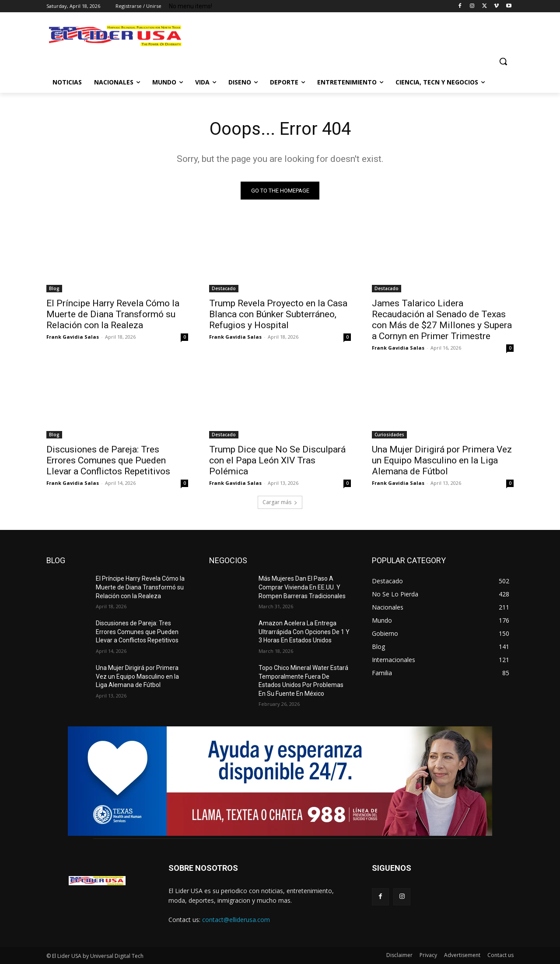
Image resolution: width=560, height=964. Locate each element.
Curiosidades (389, 435)
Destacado (224, 288)
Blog (54, 288)
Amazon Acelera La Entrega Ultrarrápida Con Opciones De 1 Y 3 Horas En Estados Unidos (304, 632)
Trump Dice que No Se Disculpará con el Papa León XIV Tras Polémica (277, 460)
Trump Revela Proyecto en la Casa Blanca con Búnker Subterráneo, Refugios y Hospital (278, 314)
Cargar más (280, 502)
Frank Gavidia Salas (73, 337)
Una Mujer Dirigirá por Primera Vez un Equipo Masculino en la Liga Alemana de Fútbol (442, 460)
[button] (503, 61)
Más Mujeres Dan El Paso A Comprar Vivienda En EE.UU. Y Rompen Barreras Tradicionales (302, 587)
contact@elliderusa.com (236, 920)
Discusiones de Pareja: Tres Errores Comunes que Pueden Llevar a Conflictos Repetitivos (108, 460)
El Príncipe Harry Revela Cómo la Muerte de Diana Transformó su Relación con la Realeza (113, 314)
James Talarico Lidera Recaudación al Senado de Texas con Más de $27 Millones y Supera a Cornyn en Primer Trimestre (442, 320)
